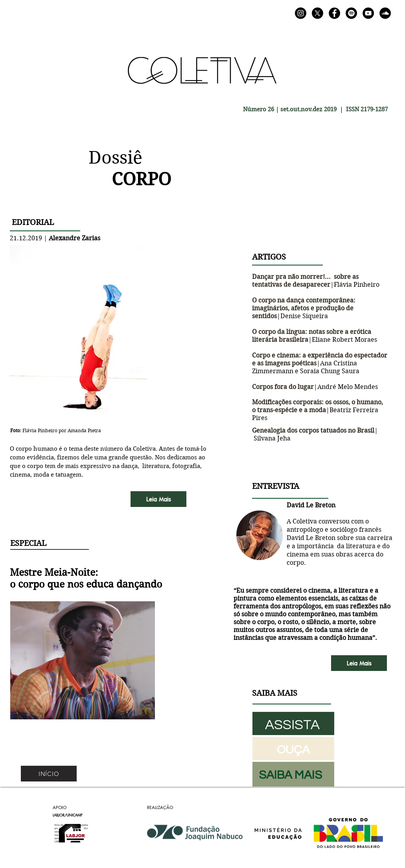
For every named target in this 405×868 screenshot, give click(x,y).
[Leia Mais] (158, 499)
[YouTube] (368, 13)
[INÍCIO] (49, 774)
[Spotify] (351, 13)
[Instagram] (301, 13)
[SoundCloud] (385, 13)
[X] (318, 13)
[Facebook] (334, 13)
